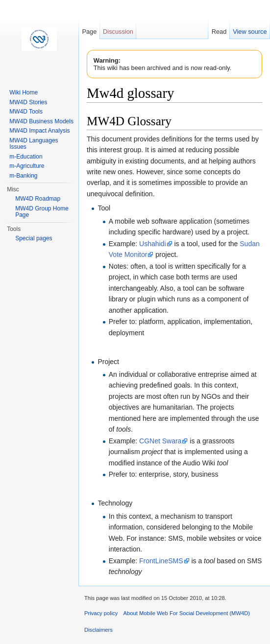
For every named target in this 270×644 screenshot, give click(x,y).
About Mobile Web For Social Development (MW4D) (187, 613)
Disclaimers (98, 630)
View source (250, 32)
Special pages (34, 238)
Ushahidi (152, 244)
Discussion (118, 32)
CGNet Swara (160, 441)
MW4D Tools (26, 112)
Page (89, 32)
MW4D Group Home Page (42, 212)
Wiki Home (24, 92)
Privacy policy (101, 613)
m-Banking (23, 176)
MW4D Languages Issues (34, 144)
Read (219, 32)
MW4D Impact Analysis (39, 131)
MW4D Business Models (41, 121)
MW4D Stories (28, 102)
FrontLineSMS (161, 561)
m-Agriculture (27, 166)
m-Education (26, 157)
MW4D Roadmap (38, 199)
